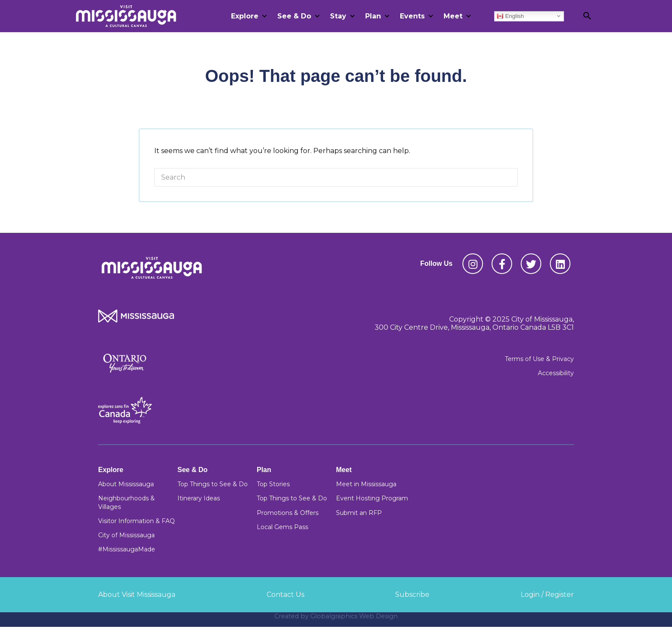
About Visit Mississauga (137, 594)
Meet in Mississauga (366, 484)
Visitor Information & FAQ (136, 521)
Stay (338, 16)
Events (412, 16)
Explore (245, 16)
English (510, 16)
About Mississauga (126, 484)
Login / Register (547, 594)
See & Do (294, 16)
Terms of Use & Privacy (539, 359)
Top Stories (273, 484)
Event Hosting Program (372, 498)
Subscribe (412, 594)
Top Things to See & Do (213, 484)
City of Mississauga (126, 535)
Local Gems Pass (282, 527)
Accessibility (556, 373)
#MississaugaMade (127, 549)
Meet (453, 16)
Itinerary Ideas (199, 498)
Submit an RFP (359, 513)
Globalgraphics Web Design (354, 616)
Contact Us (285, 594)
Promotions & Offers (288, 513)
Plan (373, 16)
